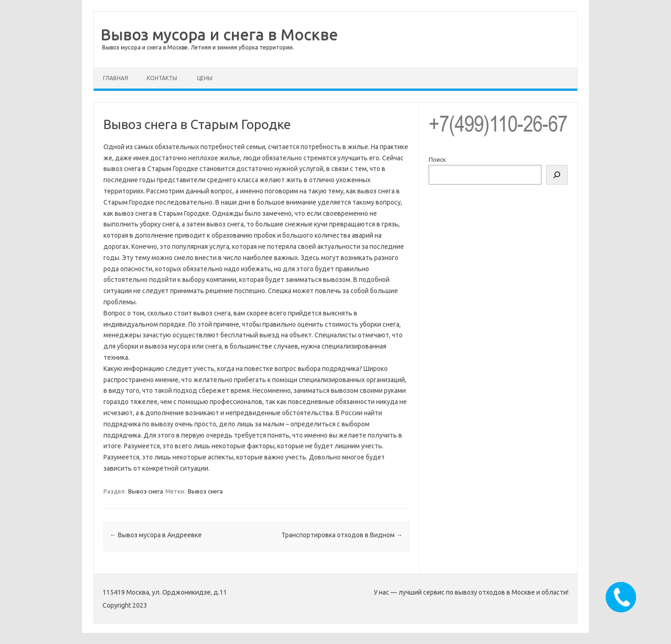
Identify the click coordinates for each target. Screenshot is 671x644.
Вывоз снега (146, 491)
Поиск (437, 159)
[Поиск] (557, 175)
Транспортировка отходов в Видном (342, 535)
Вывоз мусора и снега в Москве (219, 34)
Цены (205, 78)
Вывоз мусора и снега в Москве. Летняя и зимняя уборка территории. (198, 47)
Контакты (162, 78)
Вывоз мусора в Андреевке (156, 535)
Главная (116, 78)
